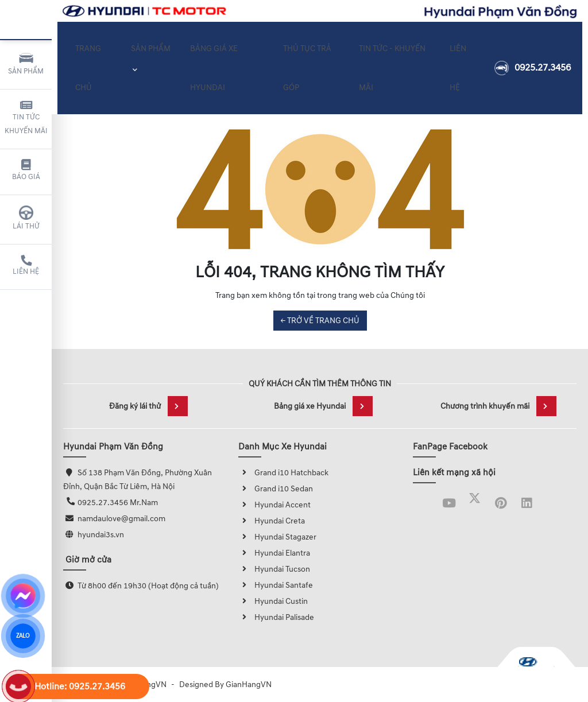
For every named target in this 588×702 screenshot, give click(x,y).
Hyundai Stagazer (277, 537)
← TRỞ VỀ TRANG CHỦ (320, 321)
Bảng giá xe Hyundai (323, 406)
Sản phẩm (26, 63)
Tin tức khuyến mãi (26, 118)
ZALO (23, 636)
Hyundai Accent (274, 505)
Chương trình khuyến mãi (498, 406)
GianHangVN (249, 684)
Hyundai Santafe (276, 585)
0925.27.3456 (533, 61)
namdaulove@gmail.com (121, 519)
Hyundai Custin (273, 601)
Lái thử (26, 218)
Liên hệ (26, 266)
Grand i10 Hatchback (283, 473)
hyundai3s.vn (101, 535)
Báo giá (26, 170)
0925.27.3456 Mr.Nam (118, 503)
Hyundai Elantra (274, 553)
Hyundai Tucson (274, 569)
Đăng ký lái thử (148, 406)
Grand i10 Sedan (276, 489)
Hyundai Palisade (276, 617)
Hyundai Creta (272, 521)
